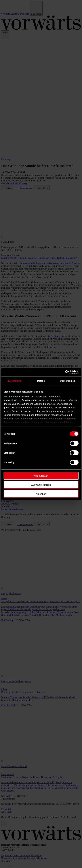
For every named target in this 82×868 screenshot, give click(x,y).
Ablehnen (41, 494)
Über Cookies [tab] (68, 381)
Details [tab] (41, 381)
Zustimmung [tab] (14, 381)
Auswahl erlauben (41, 485)
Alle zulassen (41, 476)
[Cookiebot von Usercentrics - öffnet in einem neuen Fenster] (65, 372)
